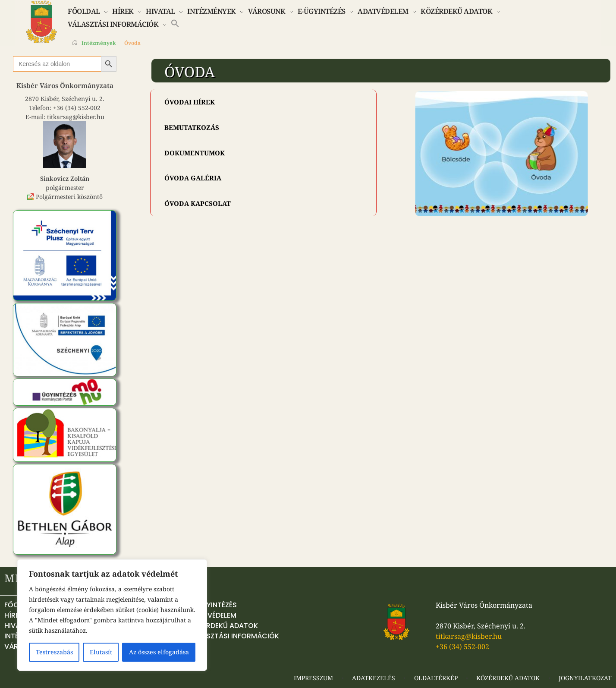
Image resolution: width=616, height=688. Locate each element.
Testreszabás (54, 652)
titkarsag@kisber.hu (76, 117)
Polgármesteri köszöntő (69, 197)
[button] (175, 23)
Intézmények (99, 43)
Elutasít (101, 652)
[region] (112, 615)
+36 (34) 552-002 (77, 108)
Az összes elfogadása (159, 652)
